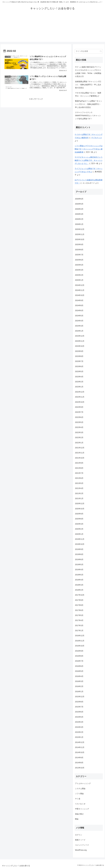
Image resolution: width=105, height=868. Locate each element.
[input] (89, 51)
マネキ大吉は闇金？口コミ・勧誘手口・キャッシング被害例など (88, 94)
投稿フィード (80, 840)
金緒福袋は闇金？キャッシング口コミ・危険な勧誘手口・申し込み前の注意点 (88, 85)
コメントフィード (82, 845)
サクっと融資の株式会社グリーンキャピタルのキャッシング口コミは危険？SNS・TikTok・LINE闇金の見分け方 (88, 72)
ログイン (79, 835)
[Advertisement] (52, 28)
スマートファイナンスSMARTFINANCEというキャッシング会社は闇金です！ (88, 116)
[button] (101, 51)
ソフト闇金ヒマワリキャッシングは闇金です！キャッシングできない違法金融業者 (89, 149)
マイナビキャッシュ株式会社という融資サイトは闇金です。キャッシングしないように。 (89, 160)
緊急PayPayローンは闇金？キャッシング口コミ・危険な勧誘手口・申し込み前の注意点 (88, 104)
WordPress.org (81, 850)
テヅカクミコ (96, 138)
